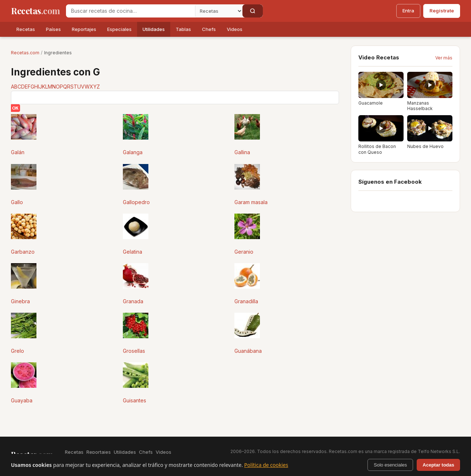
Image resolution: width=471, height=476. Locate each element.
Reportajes (84, 29)
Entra (408, 11)
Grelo (17, 351)
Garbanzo (23, 252)
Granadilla (246, 301)
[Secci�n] (219, 11)
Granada (133, 301)
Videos (235, 29)
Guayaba (22, 400)
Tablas (183, 29)
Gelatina (133, 252)
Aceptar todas (438, 465)
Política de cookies (266, 465)
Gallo (17, 202)
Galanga (133, 152)
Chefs (209, 29)
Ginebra (20, 301)
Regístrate (442, 11)
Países (53, 29)
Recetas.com (25, 53)
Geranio (244, 252)
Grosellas (134, 351)
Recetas (26, 29)
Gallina (242, 152)
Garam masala (251, 202)
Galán (18, 152)
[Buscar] (253, 11)
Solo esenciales (390, 465)
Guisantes (135, 400)
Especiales (119, 29)
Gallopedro (136, 202)
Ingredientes (58, 53)
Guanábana (248, 351)
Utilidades (154, 29)
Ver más (444, 58)
